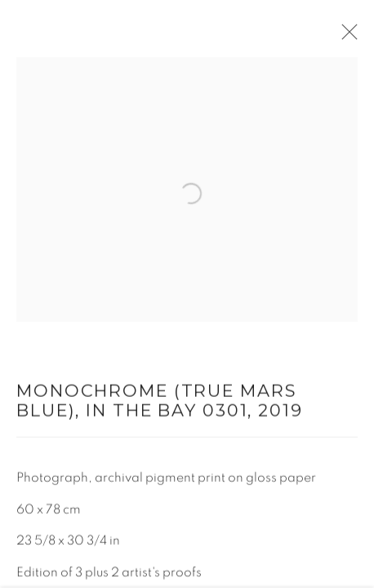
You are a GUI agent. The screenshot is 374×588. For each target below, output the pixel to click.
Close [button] (345, 37)
